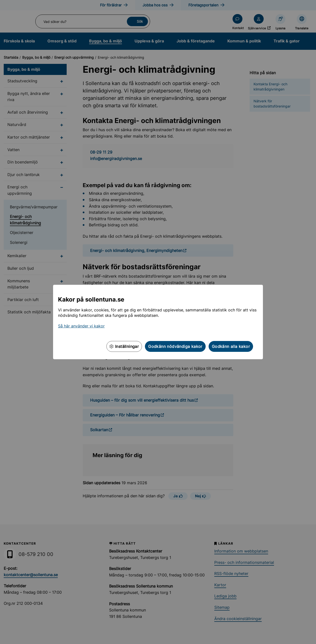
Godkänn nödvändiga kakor (175, 346)
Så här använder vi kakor (81, 326)
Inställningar (124, 346)
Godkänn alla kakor (231, 346)
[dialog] (158, 322)
